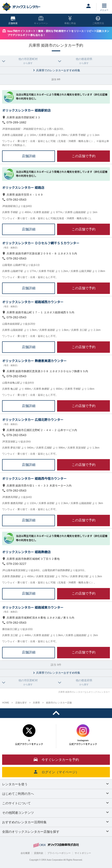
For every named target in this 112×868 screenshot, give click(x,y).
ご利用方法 (98, 20)
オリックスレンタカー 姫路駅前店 (26, 110)
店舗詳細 (29, 156)
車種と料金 (70, 20)
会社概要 (25, 853)
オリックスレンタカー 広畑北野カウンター (33, 420)
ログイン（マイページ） (56, 772)
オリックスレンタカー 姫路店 (23, 188)
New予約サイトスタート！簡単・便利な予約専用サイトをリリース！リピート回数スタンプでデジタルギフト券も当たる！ (58, 33)
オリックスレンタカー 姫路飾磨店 (26, 552)
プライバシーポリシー (59, 853)
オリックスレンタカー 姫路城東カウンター (33, 608)
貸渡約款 (39, 853)
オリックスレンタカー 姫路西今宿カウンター (34, 479)
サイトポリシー (83, 853)
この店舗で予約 (84, 156)
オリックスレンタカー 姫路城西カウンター (33, 302)
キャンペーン (41, 20)
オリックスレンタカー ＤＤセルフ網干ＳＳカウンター (41, 243)
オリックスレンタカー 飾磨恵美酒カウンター (34, 361)
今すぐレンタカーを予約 (56, 759)
